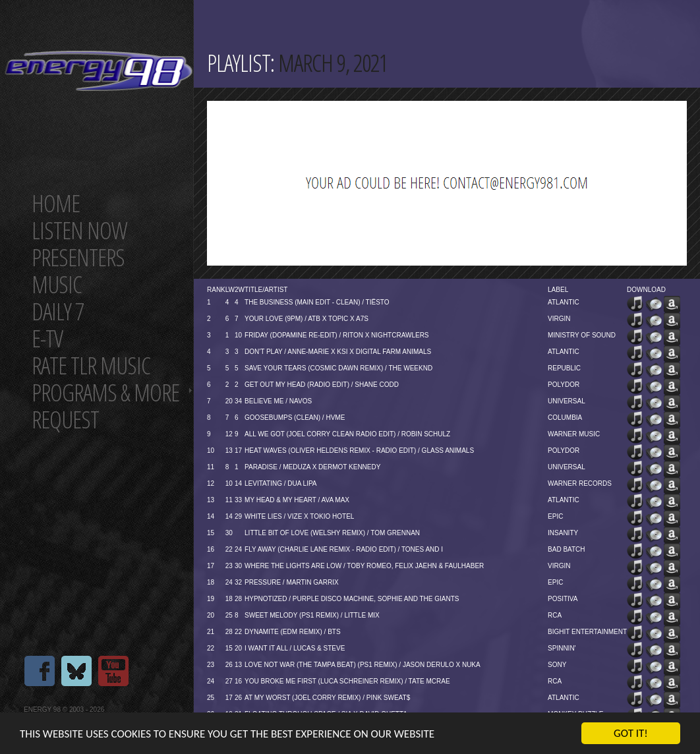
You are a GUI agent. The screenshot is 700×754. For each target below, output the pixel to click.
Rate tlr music (91, 365)
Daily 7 (58, 311)
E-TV (47, 338)
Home (56, 203)
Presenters (78, 257)
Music (57, 284)
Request (65, 420)
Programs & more (105, 392)
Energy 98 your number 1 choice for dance (99, 71)
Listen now (79, 230)
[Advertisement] (316, 183)
